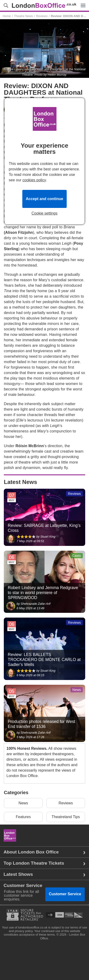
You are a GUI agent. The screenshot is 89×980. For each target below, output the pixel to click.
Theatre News (23, 16)
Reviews (42, 16)
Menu (82, 3)
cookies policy (34, 180)
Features (23, 817)
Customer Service (65, 894)
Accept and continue (44, 199)
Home (7, 16)
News (23, 803)
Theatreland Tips (66, 817)
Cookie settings (44, 213)
